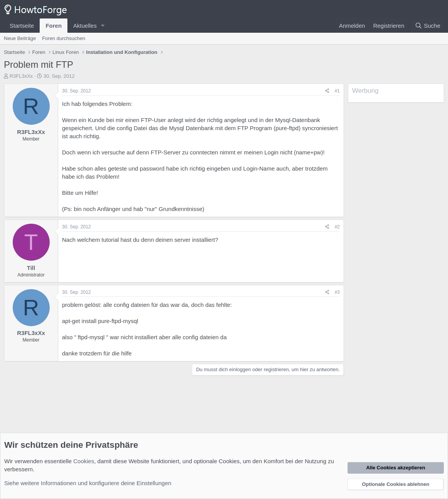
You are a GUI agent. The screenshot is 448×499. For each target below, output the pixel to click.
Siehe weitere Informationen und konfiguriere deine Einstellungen (88, 483)
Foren (54, 26)
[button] (103, 26)
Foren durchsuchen (64, 38)
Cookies (84, 461)
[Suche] (428, 26)
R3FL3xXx (21, 76)
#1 (337, 91)
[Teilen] (327, 91)
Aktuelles (85, 26)
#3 (337, 292)
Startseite (22, 26)
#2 (337, 227)
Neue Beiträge (20, 38)
